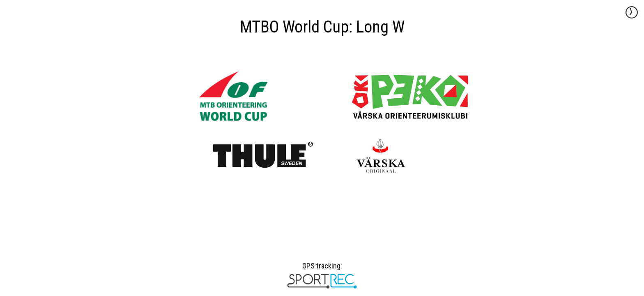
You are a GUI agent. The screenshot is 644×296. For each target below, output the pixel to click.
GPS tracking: (322, 269)
